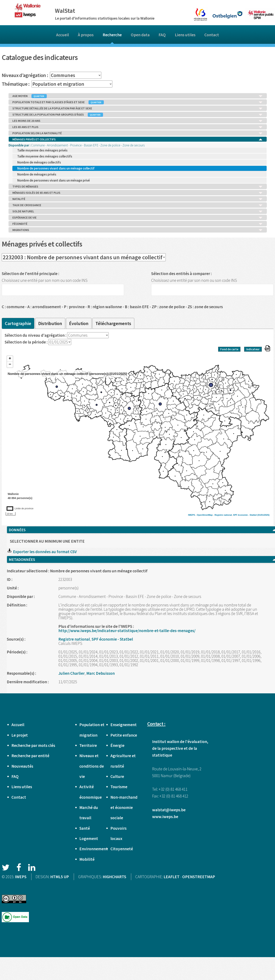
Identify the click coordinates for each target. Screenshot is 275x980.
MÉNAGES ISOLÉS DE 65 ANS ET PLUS (138, 193)
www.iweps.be (165, 817)
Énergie (117, 745)
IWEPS (21, 877)
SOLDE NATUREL (138, 211)
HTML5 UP (60, 877)
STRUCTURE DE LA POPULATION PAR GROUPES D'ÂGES (138, 115)
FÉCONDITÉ (138, 224)
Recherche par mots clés (33, 745)
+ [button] (10, 359)
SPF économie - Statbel (245, 515)
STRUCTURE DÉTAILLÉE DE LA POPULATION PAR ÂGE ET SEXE (138, 108)
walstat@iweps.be (169, 810)
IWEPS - (192, 515)
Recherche (112, 35)
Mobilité (87, 859)
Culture (117, 776)
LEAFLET (172, 877)
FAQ (162, 35)
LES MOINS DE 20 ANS (138, 121)
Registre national (223, 515)
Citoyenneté (122, 849)
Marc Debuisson (101, 673)
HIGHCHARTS (114, 877)
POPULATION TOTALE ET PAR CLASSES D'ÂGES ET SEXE (138, 102)
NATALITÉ (138, 199)
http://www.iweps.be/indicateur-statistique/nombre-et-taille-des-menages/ (127, 631)
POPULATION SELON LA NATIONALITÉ (138, 133)
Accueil (62, 35)
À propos (86, 35)
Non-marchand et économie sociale (124, 808)
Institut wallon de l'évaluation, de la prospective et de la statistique (180, 748)
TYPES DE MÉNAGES (138, 187)
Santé (85, 828)
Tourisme (119, 787)
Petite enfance (124, 735)
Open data (140, 35)
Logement (89, 839)
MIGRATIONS (138, 230)
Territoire (88, 745)
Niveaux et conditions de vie (92, 766)
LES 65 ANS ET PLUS (138, 127)
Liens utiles (185, 35)
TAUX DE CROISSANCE (138, 205)
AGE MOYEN (138, 96)
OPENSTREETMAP (199, 877)
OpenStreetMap (205, 515)
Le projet (20, 735)
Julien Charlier (72, 673)
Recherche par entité (30, 756)
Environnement (94, 849)
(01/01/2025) (263, 515)
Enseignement (124, 725)
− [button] (10, 365)
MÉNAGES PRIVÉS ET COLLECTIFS (138, 139)
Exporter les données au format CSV (42, 552)
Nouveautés (22, 766)
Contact (212, 35)
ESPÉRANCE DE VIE (138, 218)
